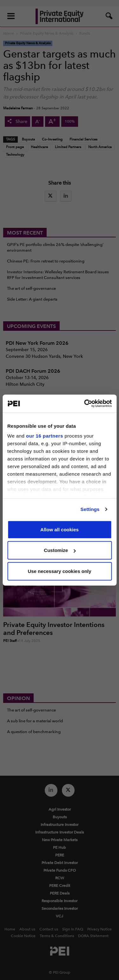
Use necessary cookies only (59, 571)
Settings (90, 509)
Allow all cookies (60, 529)
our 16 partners (45, 436)
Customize (60, 550)
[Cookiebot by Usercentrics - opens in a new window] (85, 404)
